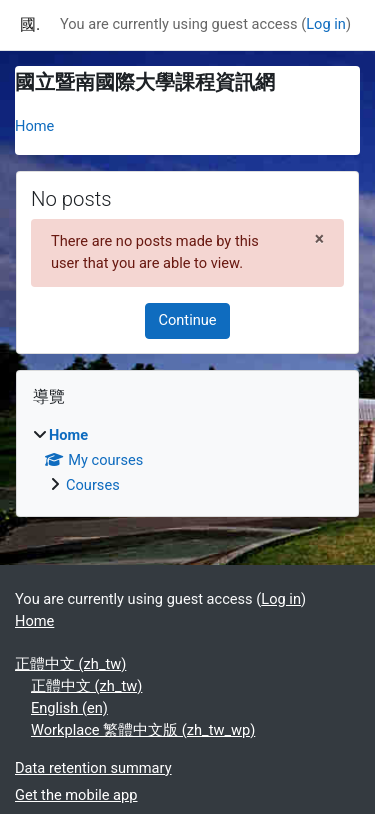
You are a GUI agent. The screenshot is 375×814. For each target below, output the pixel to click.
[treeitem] (187, 461)
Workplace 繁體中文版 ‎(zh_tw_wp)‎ (143, 730)
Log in (326, 24)
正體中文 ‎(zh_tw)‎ (70, 664)
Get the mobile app (76, 795)
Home (34, 126)
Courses (93, 485)
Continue (187, 320)
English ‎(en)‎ (69, 708)
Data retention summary (93, 768)
